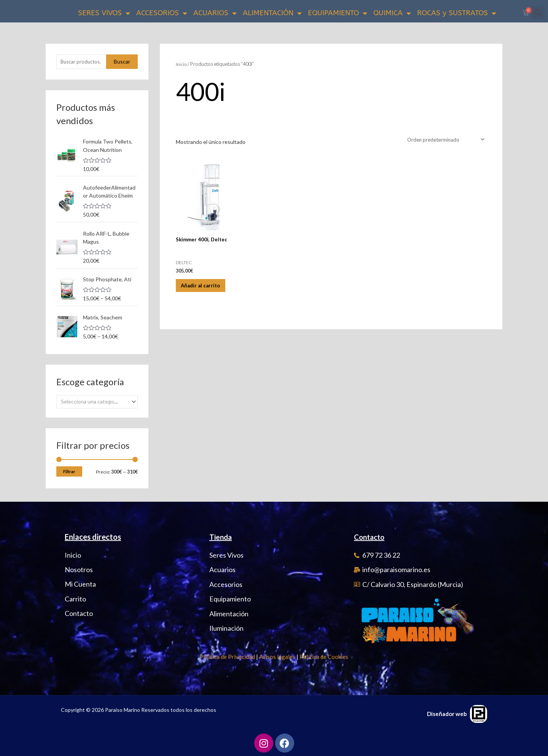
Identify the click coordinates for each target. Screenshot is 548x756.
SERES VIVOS (104, 13)
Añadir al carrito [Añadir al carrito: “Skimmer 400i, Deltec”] (206, 289)
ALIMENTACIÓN (272, 13)
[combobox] (97, 401)
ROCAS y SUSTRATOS (457, 13)
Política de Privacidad (227, 656)
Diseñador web (447, 713)
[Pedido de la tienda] (443, 140)
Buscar (122, 62)
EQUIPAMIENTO (338, 13)
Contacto (371, 536)
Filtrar (69, 471)
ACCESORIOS (162, 13)
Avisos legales (277, 656)
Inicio (182, 64)
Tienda (221, 536)
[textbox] (94, 401)
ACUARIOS (215, 13)
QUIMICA (392, 13)
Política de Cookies (324, 656)
